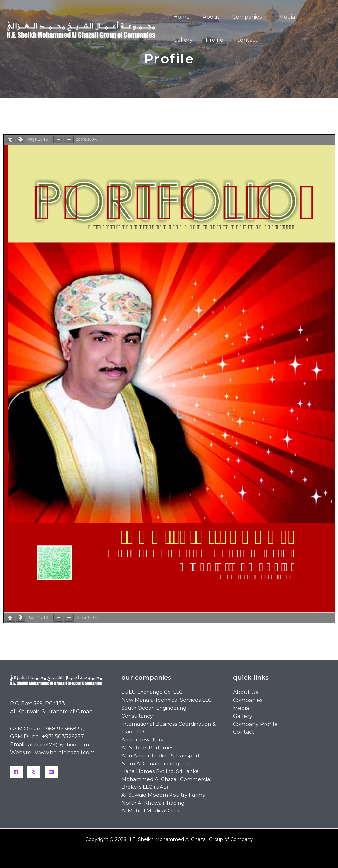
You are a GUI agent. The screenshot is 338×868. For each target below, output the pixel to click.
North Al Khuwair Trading (153, 803)
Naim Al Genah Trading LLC (156, 764)
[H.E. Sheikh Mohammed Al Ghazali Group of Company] (83, 28)
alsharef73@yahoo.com (59, 745)
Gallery (307, 17)
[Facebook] (16, 772)
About (207, 17)
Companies (241, 17)
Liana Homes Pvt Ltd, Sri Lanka (160, 772)
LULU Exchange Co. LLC (152, 692)
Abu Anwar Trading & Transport (161, 756)
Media (279, 17)
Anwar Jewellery (142, 740)
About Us (245, 692)
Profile (181, 40)
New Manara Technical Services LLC (167, 700)
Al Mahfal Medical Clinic (151, 811)
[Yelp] (34, 772)
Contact (211, 40)
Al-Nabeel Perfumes (147, 748)
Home (180, 17)
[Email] (51, 772)
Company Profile (255, 724)
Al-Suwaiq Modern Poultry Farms (163, 795)
